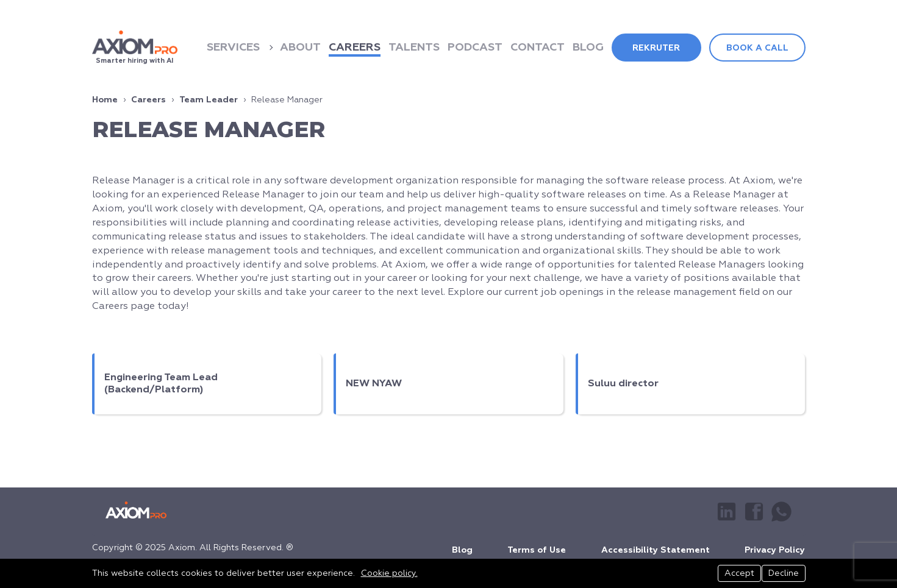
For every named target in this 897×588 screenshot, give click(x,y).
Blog (462, 547)
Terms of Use (537, 547)
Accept (734, 573)
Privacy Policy (775, 547)
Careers (148, 100)
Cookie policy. (389, 573)
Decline (784, 573)
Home (105, 100)
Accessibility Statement (656, 547)
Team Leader (209, 100)
